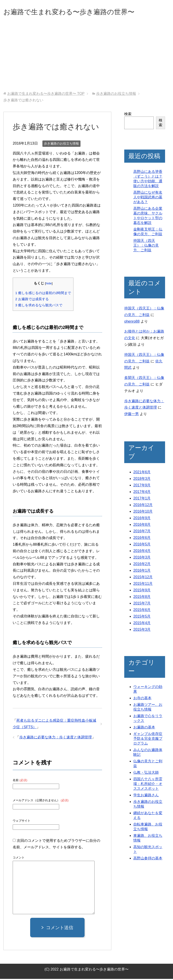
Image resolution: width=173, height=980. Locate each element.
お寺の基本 (142, 699)
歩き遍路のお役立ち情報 (61, 145)
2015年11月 (143, 585)
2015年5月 (142, 617)
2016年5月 (142, 545)
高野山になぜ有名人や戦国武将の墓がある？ (148, 198)
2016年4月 (142, 552)
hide (49, 284)
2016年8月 (142, 526)
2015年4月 (142, 624)
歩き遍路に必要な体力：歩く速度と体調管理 (56, 738)
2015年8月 (142, 598)
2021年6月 (142, 473)
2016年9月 (142, 519)
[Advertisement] (86, 59)
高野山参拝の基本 (148, 859)
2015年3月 (142, 631)
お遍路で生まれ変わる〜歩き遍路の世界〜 (82, 12)
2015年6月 (142, 611)
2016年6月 (142, 539)
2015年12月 (143, 578)
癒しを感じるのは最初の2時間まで (43, 294)
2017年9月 (142, 486)
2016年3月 (142, 558)
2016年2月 (142, 565)
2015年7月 (142, 604)
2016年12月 (143, 506)
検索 (128, 115)
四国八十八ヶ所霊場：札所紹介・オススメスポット (148, 785)
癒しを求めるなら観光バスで (39, 306)
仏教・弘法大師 (146, 774)
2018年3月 (142, 480)
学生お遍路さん (146, 796)
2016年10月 (143, 513)
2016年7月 (142, 532)
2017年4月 (142, 493)
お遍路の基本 (144, 728)
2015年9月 (142, 591)
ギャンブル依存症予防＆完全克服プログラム (148, 740)
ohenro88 (132, 322)
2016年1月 (142, 572)
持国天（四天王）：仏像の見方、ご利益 (146, 246)
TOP (46, 95)
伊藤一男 (132, 415)
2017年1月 (142, 499)
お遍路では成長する (32, 300)
